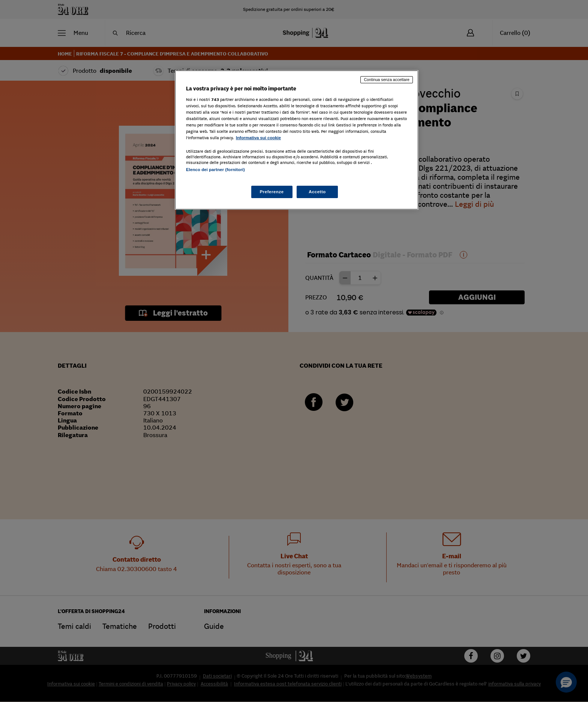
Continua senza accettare (387, 80)
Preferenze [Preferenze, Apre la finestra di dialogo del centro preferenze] (272, 192)
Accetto (317, 192)
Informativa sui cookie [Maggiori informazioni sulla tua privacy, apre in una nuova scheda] (258, 138)
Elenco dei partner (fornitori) (215, 170)
